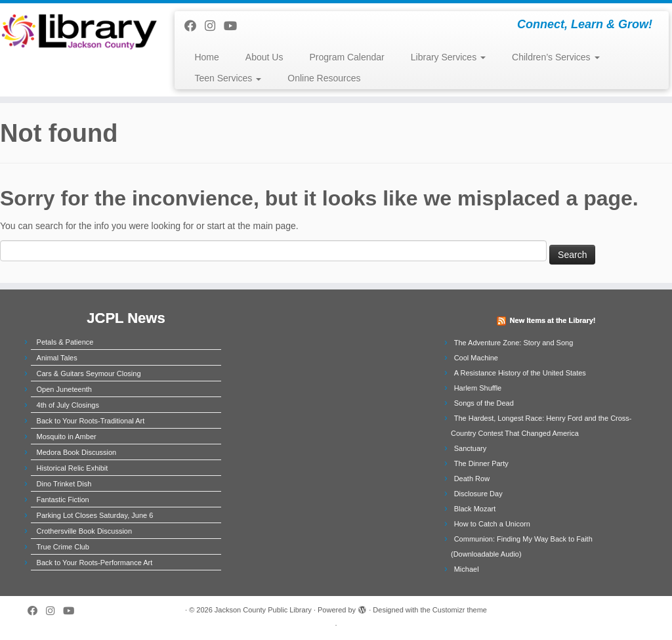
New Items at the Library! (553, 320)
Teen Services (228, 78)
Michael (467, 569)
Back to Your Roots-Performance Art (95, 563)
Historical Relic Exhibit (73, 468)
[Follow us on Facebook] (195, 26)
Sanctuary (471, 448)
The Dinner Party (481, 463)
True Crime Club (63, 547)
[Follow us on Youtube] (235, 26)
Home (206, 57)
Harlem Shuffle (478, 388)
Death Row (472, 479)
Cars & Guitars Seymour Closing (89, 373)
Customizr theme (460, 610)
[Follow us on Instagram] (214, 26)
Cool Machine (476, 358)
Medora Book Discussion (77, 452)
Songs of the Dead (484, 403)
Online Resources (324, 78)
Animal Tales (57, 358)
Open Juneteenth (64, 389)
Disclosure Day (478, 494)
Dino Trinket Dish (64, 484)
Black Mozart (475, 509)
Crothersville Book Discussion (85, 531)
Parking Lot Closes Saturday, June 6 (95, 515)
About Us (264, 57)
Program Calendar (346, 57)
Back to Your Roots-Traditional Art (91, 421)
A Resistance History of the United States (520, 373)
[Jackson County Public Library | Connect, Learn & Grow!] (79, 31)
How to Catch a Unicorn (492, 524)
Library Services (448, 57)
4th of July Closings (68, 405)
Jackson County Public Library (263, 610)
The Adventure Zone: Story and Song (514, 343)
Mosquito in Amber (67, 437)
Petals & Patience (65, 342)
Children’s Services (556, 57)
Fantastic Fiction (63, 500)
